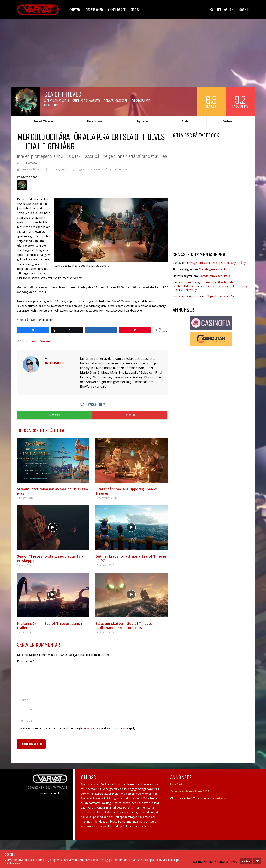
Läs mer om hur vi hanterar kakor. (215, 861)
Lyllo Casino (178, 784)
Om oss (135, 10)
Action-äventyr (90, 101)
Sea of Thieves (44, 121)
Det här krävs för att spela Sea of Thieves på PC (131, 558)
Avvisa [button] (246, 861)
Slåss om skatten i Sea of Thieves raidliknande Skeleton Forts (124, 626)
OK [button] (257, 861)
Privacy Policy (92, 728)
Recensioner (94, 10)
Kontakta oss (59, 794)
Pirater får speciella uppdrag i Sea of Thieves (127, 491)
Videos (228, 121)
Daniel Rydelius (30, 169)
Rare (147, 101)
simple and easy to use (187, 296)
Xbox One (53, 105)
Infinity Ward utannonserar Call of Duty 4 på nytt (217, 263)
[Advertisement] (205, 217)
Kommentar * (26, 661)
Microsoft (121, 101)
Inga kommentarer (89, 169)
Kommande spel (116, 10)
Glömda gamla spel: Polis (214, 269)
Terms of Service (117, 728)
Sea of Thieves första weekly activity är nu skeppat (51, 558)
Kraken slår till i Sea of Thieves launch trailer (49, 626)
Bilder (186, 121)
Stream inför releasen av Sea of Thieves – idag (53, 491)
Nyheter (74, 10)
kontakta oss (219, 798)
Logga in (244, 10)
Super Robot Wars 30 (221, 296)
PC (45, 105)
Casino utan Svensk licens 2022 (190, 791)
